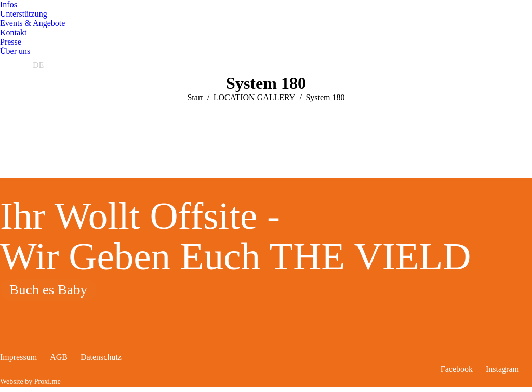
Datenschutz (101, 357)
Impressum (18, 357)
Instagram (502, 369)
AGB (59, 357)
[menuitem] (9, 5)
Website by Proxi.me (30, 381)
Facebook (457, 369)
